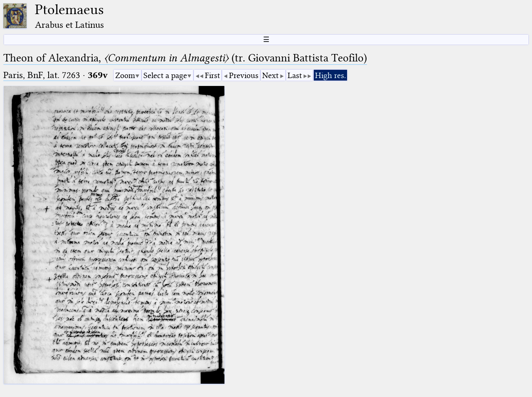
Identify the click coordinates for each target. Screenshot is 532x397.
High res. (330, 75)
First (212, 75)
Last (295, 75)
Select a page (165, 75)
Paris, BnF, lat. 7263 (42, 75)
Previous (244, 75)
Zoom (125, 75)
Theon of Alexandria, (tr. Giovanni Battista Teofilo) (185, 58)
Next (270, 75)
